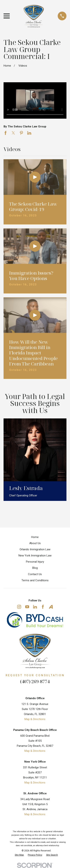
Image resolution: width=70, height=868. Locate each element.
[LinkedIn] (35, 607)
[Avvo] (51, 607)
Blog (35, 568)
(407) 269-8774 (35, 681)
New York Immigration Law (35, 556)
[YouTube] (27, 607)
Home (35, 537)
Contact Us (35, 574)
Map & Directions (35, 719)
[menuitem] (19, 855)
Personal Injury (35, 562)
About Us (35, 543)
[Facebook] (43, 607)
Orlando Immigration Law (35, 549)
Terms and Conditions (35, 580)
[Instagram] (19, 607)
